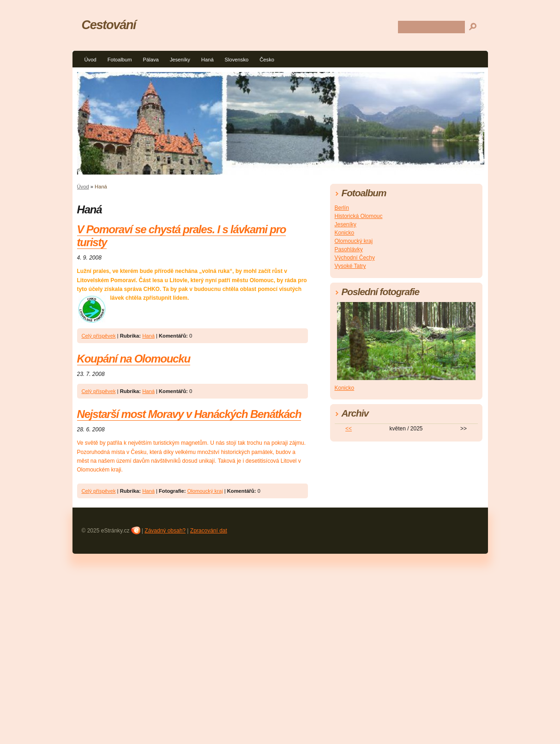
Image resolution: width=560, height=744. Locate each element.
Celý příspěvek (99, 336)
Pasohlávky (349, 249)
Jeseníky (180, 60)
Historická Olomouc (359, 216)
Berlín (342, 208)
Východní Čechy (355, 258)
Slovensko (237, 60)
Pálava (151, 60)
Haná (208, 60)
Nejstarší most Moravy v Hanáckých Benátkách (189, 414)
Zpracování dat (209, 531)
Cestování (109, 25)
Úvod (90, 60)
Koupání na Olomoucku (134, 359)
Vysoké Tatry (350, 266)
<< (349, 429)
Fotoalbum (120, 60)
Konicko (345, 233)
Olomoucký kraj (205, 491)
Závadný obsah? (165, 531)
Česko (267, 60)
